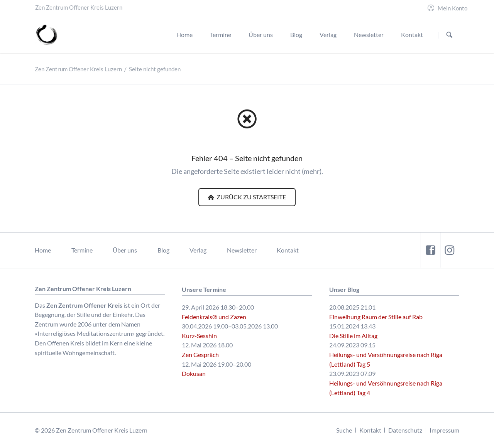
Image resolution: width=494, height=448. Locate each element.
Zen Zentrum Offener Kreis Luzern (78, 69)
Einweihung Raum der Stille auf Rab (376, 317)
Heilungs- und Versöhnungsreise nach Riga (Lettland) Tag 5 (386, 359)
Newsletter (242, 250)
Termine (82, 250)
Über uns (125, 250)
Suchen (449, 35)
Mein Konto (453, 8)
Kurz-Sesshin (199, 336)
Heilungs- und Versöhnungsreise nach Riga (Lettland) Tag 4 (386, 388)
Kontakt (288, 250)
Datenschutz (405, 430)
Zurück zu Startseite (251, 197)
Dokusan (194, 373)
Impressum (444, 430)
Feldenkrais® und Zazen (214, 317)
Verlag (198, 250)
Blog (163, 250)
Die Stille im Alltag (353, 336)
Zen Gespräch (200, 355)
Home (43, 250)
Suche (344, 430)
